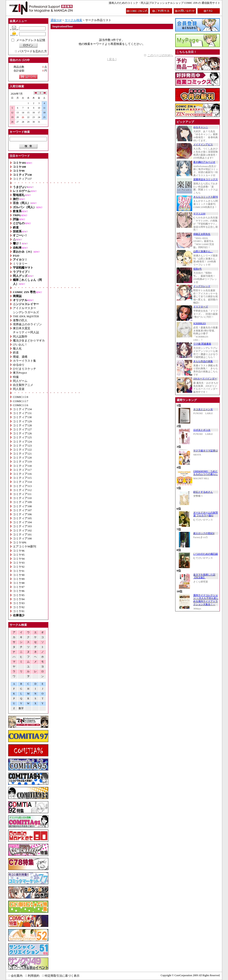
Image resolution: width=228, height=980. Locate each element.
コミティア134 (22, 409)
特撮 (16, 377)
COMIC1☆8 (21, 397)
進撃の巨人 (20, 320)
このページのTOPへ (160, 55)
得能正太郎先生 (202, 234)
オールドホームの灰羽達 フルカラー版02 (206, 514)
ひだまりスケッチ (24, 369)
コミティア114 (22, 482)
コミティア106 (22, 514)
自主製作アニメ (23, 385)
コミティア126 (22, 433)
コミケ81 (19, 611)
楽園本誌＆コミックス (206, 179)
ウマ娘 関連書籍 (202, 344)
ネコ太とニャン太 (203, 409)
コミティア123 (22, 446)
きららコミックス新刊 (206, 197)
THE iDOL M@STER (26, 316)
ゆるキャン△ (201, 127)
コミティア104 (22, 522)
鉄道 (16, 352)
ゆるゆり (19, 365)
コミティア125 (22, 437)
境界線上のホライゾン (27, 324)
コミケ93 (19, 563)
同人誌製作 (20, 336)
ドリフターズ (201, 307)
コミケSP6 (20, 542)
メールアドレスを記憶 (31, 40)
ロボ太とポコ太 (202, 430)
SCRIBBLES (199, 323)
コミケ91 (19, 571)
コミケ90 (19, 575)
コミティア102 (22, 530)
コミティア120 (22, 458)
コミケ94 (19, 559)
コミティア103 (22, 526)
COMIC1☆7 (21, 401)
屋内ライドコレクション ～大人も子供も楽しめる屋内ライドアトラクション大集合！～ (206, 600)
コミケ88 (19, 583)
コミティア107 (22, 510)
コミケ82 (19, 607)
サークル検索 (73, 20)
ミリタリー (20, 264)
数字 (21, 708)
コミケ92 (19, 567)
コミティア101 (22, 534)
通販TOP (56, 20)
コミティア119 (22, 462)
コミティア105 (22, 518)
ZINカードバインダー (205, 379)
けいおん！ (20, 344)
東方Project (20, 373)
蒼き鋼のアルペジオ (204, 162)
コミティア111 (22, 494)
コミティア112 (22, 490)
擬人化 (17, 348)
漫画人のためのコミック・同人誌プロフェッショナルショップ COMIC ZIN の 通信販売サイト (164, 3)
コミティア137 (22, 179)
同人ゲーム (20, 381)
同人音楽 (19, 389)
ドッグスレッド (202, 286)
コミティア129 (22, 421)
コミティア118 (22, 466)
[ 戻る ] (112, 59)
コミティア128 (22, 425)
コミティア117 (22, 470)
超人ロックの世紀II (204, 533)
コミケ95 (19, 555)
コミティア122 (22, 450)
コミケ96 (19, 551)
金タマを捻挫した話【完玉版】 (204, 576)
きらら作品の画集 (203, 361)
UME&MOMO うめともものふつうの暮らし (206, 473)
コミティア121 (22, 454)
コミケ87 (19, 587)
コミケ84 (19, 599)
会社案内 (17, 976)
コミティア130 (22, 417)
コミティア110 (22, 498)
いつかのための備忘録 (206, 554)
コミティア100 (22, 538)
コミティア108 (22, 506)
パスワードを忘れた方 (33, 51)
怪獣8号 (197, 269)
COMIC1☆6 (21, 405)
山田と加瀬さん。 (203, 251)
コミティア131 (22, 413)
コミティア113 (22, 486)
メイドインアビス (203, 145)
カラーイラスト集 (24, 361)
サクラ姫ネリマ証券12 (206, 451)
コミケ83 (19, 603)
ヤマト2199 (199, 214)
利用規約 (34, 976)
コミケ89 (19, 579)
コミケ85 (19, 595)
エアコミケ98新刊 (24, 546)
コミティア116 (22, 474)
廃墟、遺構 (20, 357)
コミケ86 (19, 591)
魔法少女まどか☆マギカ (29, 340)
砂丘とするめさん (203, 492)
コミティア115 (22, 478)
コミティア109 (22, 502)
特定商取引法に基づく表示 (62, 976)
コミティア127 (22, 429)
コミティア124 (22, 442)
